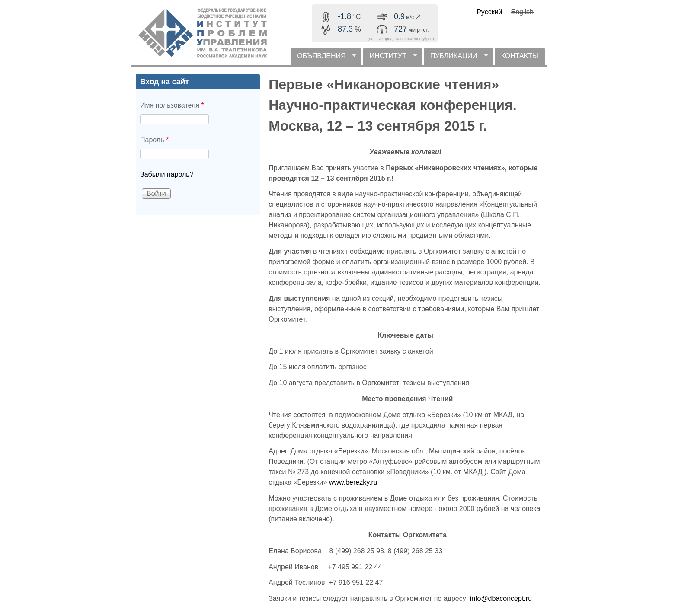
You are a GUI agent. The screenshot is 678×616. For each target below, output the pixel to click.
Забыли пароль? (167, 174)
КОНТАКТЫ (520, 56)
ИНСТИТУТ (390, 59)
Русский (489, 12)
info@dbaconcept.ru (501, 598)
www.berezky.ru (353, 482)
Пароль (154, 140)
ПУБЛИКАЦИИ (456, 59)
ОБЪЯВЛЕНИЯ (323, 59)
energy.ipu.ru (424, 39)
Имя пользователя (172, 105)
